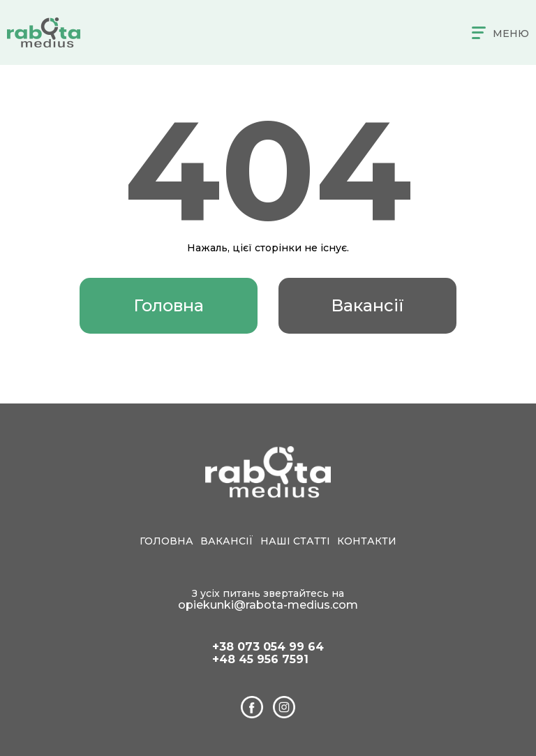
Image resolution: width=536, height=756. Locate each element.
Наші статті (295, 541)
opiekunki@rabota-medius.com (268, 605)
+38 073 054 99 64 (268, 647)
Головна (169, 305)
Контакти (367, 541)
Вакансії (367, 305)
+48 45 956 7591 (260, 660)
